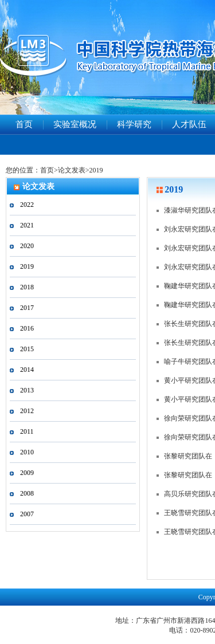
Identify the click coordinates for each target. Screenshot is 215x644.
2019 (96, 170)
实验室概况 (75, 124)
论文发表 (72, 170)
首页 (24, 124)
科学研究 (134, 124)
